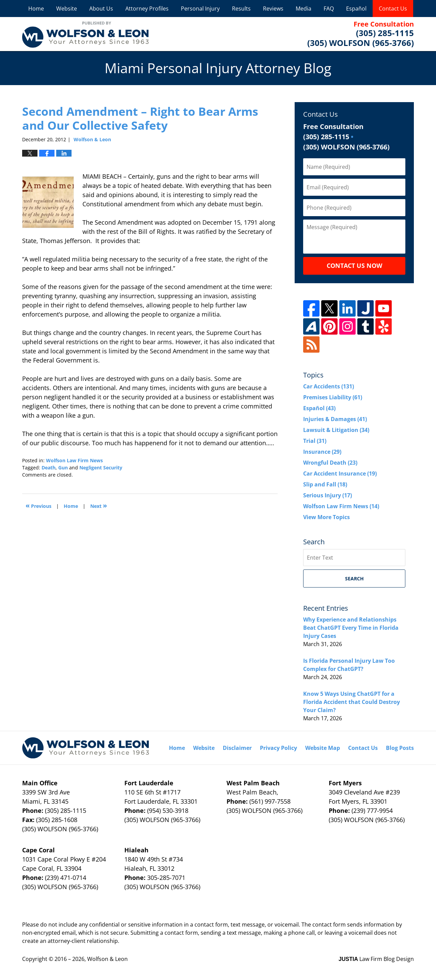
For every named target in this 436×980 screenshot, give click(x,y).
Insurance (322, 452)
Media (303, 9)
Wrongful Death (330, 463)
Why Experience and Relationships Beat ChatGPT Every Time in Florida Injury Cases (351, 628)
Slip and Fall (325, 484)
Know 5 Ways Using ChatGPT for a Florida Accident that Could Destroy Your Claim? (352, 702)
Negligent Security (101, 468)
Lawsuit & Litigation (336, 430)
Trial (315, 441)
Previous (38, 505)
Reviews (273, 9)
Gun (63, 468)
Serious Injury (328, 495)
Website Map (323, 748)
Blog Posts (400, 748)
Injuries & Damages (335, 419)
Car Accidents (329, 386)
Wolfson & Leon (107, 959)
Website (67, 9)
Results (241, 9)
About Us (101, 9)
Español (356, 9)
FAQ (329, 9)
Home (36, 9)
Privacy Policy (278, 748)
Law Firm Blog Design (376, 959)
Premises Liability (333, 397)
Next (99, 505)
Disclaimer (237, 748)
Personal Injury (200, 9)
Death (49, 468)
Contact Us (393, 9)
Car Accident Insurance (340, 473)
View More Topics (326, 517)
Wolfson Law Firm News (74, 460)
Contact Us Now (354, 266)
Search (354, 579)
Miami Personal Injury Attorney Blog (85, 34)
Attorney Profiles (147, 9)
